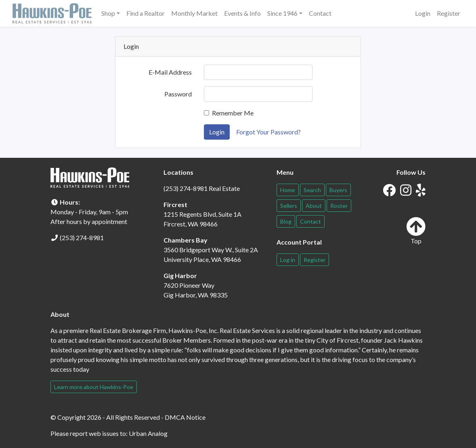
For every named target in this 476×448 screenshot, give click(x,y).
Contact (320, 13)
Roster (339, 206)
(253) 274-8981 (82, 238)
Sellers (289, 206)
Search (312, 190)
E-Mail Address (170, 72)
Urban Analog (148, 433)
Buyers (338, 190)
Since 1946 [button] (282, 13)
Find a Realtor (146, 13)
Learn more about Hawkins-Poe (94, 387)
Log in (288, 260)
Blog (286, 221)
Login (423, 13)
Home (288, 190)
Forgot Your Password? (268, 132)
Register (449, 13)
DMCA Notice (185, 417)
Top (416, 231)
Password (178, 94)
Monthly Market (194, 13)
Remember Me (233, 113)
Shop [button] (108, 13)
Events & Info (242, 13)
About (314, 206)
